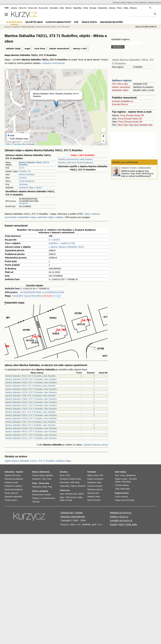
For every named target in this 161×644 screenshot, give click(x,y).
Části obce (134, 125)
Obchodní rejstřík (119, 2)
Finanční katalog (122, 485)
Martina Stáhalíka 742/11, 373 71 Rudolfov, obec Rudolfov (31, 438)
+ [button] (103, 136)
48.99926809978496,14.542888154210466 (42, 292)
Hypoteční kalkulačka (13, 497)
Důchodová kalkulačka (14, 479)
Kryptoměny (65, 486)
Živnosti (130, 115)
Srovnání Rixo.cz (120, 104)
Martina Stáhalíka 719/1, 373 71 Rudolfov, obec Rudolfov (31, 422)
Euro (44, 479)
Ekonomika (64, 483)
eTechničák (126, 482)
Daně (90, 500)
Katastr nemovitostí (121, 87)
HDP (72, 483)
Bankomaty (45, 472)
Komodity (54, 8)
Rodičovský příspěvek (14, 490)
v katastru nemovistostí (53, 63)
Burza (62, 475)
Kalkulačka (103, 8)
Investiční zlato (71, 494)
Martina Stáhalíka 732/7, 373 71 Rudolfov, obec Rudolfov (31, 412)
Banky (35, 472)
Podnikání (92, 472)
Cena (123, 475)
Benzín (74, 497)
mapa (28, 49)
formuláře (97, 500)
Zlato (62, 8)
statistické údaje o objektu (50, 217)
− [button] (103, 141)
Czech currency (121, 497)
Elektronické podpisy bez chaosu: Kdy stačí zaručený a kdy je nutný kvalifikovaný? (137, 173)
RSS (121, 524)
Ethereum (82, 486)
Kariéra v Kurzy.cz (119, 517)
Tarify (86, 8)
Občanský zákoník (95, 490)
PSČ (76, 22)
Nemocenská (38, 495)
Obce (120, 125)
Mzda (45, 487)
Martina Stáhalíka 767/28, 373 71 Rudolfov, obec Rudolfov (31, 379)
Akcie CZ (22, 8)
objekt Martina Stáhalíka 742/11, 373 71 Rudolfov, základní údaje (38, 461)
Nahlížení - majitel (58, 243)
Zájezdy (130, 2)
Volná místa (44, 483)
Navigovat (23, 203)
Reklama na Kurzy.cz (121, 513)
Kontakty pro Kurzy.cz (121, 520)
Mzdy (78, 483)
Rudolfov (23, 178)
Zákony (112, 8)
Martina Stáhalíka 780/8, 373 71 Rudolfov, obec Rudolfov (31, 425)
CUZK (72, 243)
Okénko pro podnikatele (125, 162)
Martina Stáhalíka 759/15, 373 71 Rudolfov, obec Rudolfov (31, 415)
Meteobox (144, 2)
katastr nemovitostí (59, 49)
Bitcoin (69, 8)
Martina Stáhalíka (27, 174)
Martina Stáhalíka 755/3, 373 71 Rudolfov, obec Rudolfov (31, 376)
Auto (117, 475)
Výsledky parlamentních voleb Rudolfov (75, 159)
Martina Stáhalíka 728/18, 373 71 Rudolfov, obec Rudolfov (31, 419)
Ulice (126, 125)
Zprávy (14, 8)
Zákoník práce (93, 493)
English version (122, 493)
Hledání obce (14, 22)
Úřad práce (37, 487)
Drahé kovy (65, 490)
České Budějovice (27, 181)
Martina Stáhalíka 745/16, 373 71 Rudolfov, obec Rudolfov (31, 402)
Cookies (79, 513)
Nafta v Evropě (66, 500)
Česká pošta (89, 22)
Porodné (47, 495)
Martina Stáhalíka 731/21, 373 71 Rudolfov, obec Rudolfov (31, 405)
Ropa (62, 497)
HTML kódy (131, 524)
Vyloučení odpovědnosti (73, 517)
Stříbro (81, 494)
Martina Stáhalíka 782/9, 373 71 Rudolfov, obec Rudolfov (31, 386)
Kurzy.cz (8, 27)
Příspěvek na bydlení (13, 486)
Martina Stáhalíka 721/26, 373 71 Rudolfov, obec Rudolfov (31, 428)
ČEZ (68, 475)
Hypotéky (77, 8)
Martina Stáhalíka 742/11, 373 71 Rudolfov (53, 27)
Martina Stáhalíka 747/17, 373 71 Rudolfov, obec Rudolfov (31, 435)
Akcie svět (33, 8)
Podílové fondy (75, 479)
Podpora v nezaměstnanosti (44, 498)
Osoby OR (139, 115)
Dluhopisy (64, 479)
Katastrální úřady (94, 483)
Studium (158, 2)
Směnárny (36, 479)
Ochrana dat (67, 513)
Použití (113, 524)
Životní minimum (11, 493)
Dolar (49, 479)
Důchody (36, 502)
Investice (64, 472)
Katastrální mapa (21, 296)
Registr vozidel (121, 479)
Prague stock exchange (125, 500)
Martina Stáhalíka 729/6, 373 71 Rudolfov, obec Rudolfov (31, 396)
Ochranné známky (95, 486)
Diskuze (133, 8)
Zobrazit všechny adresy (96, 445)
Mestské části (146, 125)
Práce (120, 8)
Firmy (123, 115)
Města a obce (93, 475)
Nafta (80, 497)
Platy (50, 487)
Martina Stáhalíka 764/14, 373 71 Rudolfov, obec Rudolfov (31, 383)
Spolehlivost (131, 475)
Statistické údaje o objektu (31, 188)
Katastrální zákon (120, 90)
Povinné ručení (11, 500)
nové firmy (40, 49)
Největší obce (34, 22)
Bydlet (151, 2)
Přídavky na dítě (11, 483)
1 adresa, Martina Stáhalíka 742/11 (66, 247)
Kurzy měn (43, 8)
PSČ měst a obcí (120, 84)
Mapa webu (125, 489)
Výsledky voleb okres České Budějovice (75, 162)
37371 (22, 168)
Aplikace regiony (122, 80)
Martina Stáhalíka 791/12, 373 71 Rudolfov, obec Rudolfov (31, 432)
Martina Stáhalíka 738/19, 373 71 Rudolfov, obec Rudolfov (31, 389)
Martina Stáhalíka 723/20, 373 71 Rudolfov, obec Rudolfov (31, 399)
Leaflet (8, 144)
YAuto (136, 2)
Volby (117, 489)
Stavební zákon (94, 497)
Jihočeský (23, 184)
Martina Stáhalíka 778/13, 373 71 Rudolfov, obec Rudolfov (31, 409)
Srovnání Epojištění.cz (123, 101)
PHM (68, 497)
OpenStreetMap (20, 144)
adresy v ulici (80, 49)
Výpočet (19, 472)
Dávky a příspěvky (40, 491)
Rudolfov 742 (25, 171)
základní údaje (13, 49)
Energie (93, 8)
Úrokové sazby (38, 475)
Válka (126, 8)
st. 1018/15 (54, 240)
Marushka (36, 296)
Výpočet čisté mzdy (12, 475)
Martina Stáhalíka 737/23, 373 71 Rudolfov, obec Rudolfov (31, 392)
